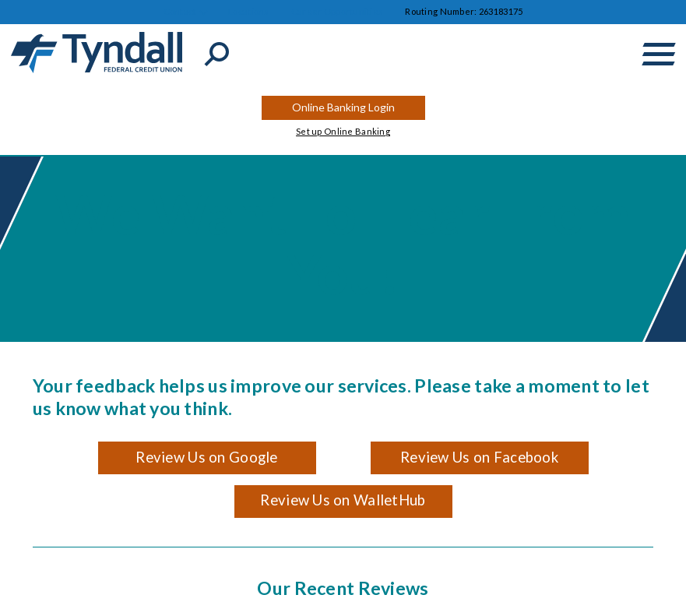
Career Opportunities (338, 11)
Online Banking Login (343, 107)
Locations (249, 11)
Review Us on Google (206, 457)
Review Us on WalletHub (343, 500)
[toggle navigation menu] (659, 54)
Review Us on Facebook (479, 457)
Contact (180, 11)
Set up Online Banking (343, 131)
